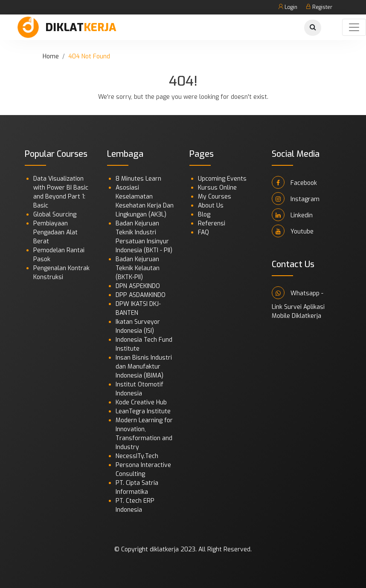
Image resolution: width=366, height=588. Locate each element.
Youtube (293, 231)
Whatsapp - (298, 293)
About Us (211, 206)
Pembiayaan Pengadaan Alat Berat (55, 232)
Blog (204, 215)
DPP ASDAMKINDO (141, 295)
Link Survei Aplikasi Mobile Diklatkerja (298, 311)
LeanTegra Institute (143, 411)
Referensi (212, 223)
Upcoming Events (222, 179)
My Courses (215, 197)
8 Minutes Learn (138, 179)
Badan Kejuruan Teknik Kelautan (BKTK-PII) (138, 268)
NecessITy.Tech (137, 456)
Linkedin (292, 215)
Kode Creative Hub (141, 402)
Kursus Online (217, 188)
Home (51, 56)
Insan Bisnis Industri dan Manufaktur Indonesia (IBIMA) (144, 367)
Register (319, 7)
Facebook (294, 182)
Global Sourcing (55, 215)
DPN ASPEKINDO (138, 286)
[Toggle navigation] (354, 27)
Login (288, 7)
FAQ (203, 232)
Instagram (296, 199)
